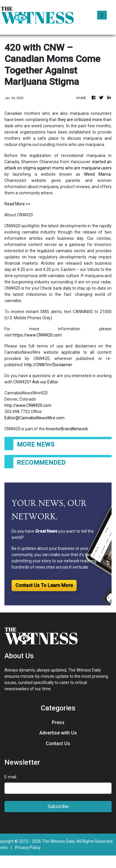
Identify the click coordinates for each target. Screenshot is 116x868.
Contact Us (58, 744)
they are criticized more (80, 120)
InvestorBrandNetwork (67, 429)
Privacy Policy (28, 848)
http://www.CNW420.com (28, 405)
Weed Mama (97, 174)
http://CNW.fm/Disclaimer (48, 365)
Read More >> (17, 204)
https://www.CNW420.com (37, 335)
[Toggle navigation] (102, 15)
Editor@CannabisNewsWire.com (34, 418)
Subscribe (58, 806)
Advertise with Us (58, 733)
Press (58, 722)
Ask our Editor (45, 382)
